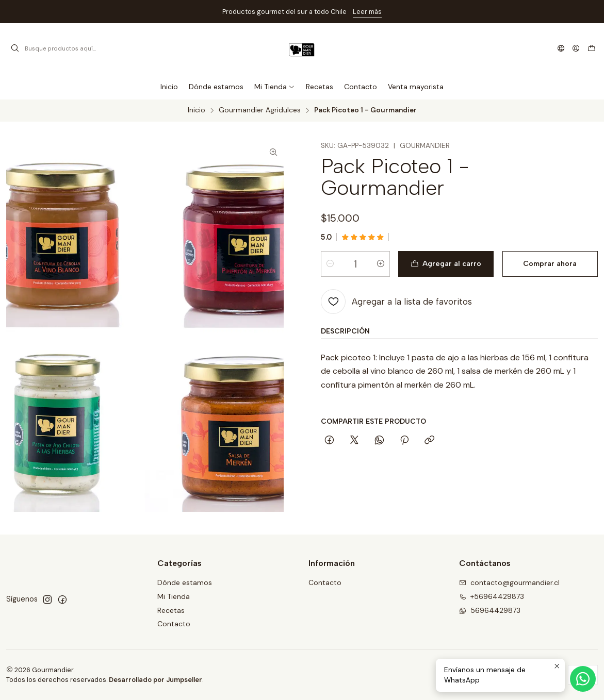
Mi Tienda (174, 596)
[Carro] (592, 48)
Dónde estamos (185, 582)
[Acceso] (576, 48)
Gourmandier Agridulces (260, 110)
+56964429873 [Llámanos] (492, 596)
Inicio (197, 110)
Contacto (174, 624)
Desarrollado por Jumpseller (156, 680)
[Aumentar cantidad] (381, 264)
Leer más (367, 12)
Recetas (171, 610)
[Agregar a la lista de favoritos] (396, 302)
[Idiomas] (561, 48)
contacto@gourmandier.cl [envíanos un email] (509, 582)
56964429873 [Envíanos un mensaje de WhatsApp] (490, 610)
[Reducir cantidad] (330, 264)
